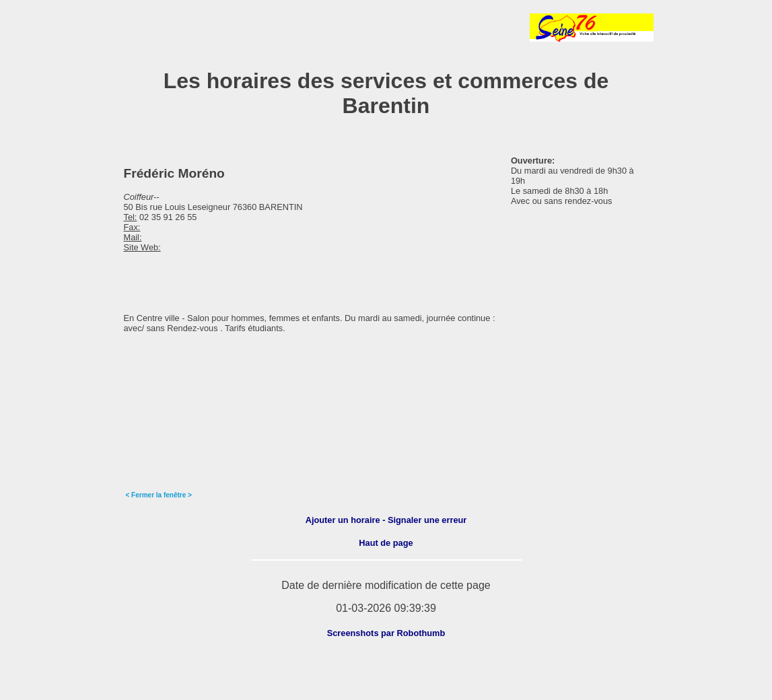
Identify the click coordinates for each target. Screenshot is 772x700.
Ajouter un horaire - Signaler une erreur (386, 520)
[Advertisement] (277, 28)
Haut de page (386, 543)
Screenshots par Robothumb (386, 633)
